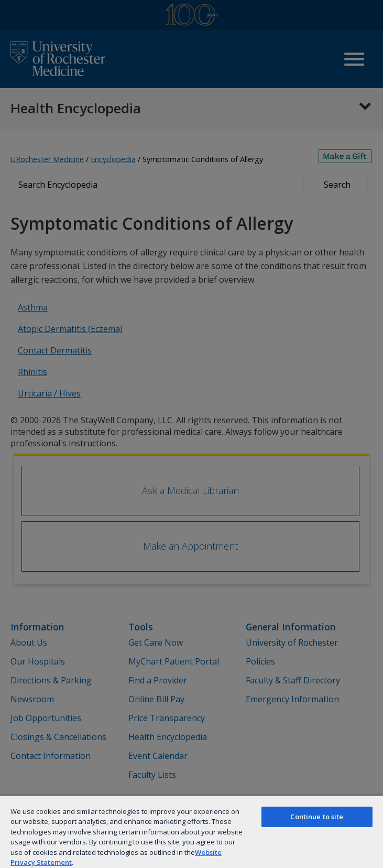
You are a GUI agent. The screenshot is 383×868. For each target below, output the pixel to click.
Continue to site (317, 817)
